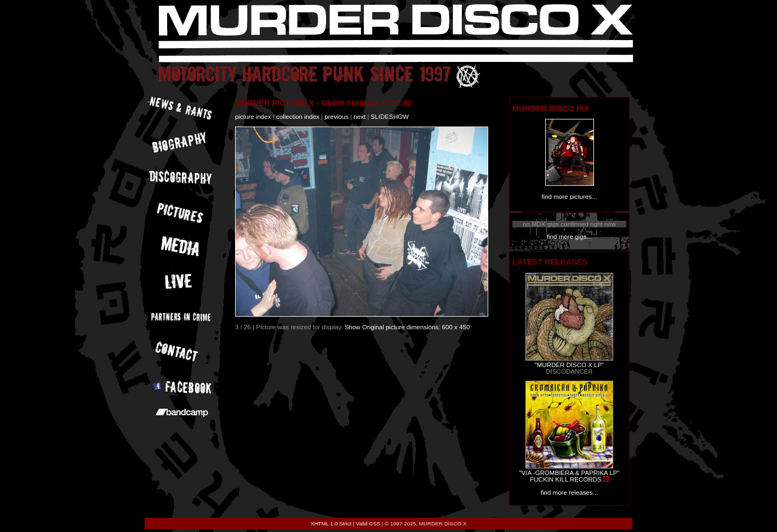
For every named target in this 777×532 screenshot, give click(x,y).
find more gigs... (569, 237)
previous (336, 117)
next (359, 117)
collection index (298, 117)
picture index (253, 117)
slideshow (390, 117)
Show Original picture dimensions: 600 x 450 (407, 327)
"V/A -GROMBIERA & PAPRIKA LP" (569, 473)
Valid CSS (368, 524)
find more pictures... (569, 197)
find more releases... (570, 493)
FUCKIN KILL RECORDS (565, 479)
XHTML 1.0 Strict (331, 524)
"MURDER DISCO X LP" (570, 365)
